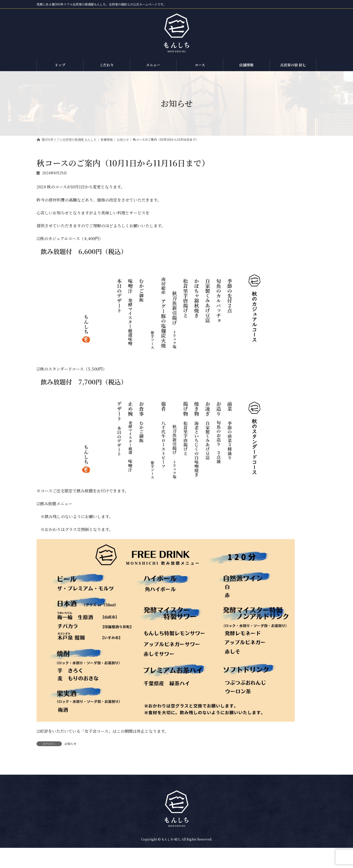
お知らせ (70, 744)
